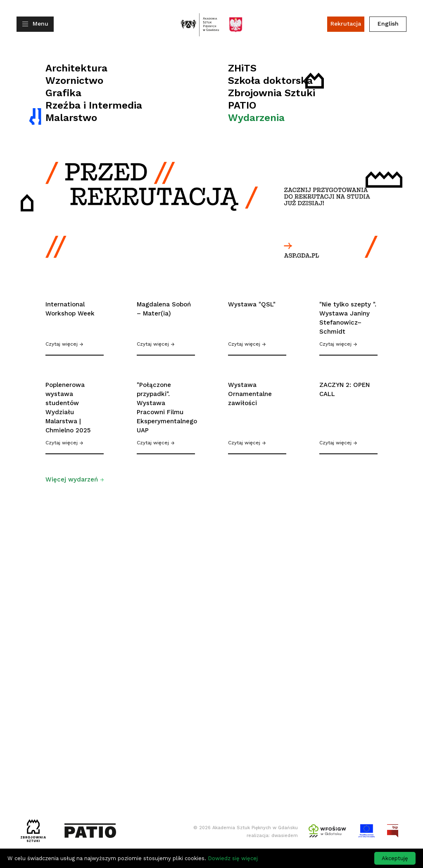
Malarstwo (71, 118)
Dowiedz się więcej (233, 858)
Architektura (76, 68)
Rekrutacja (346, 24)
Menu (40, 24)
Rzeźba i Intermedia (94, 105)
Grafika (63, 93)
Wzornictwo (74, 81)
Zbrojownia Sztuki (272, 93)
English (388, 24)
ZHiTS (242, 68)
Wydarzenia (256, 118)
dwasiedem (285, 836)
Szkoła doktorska (270, 81)
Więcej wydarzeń (75, 479)
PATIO (242, 105)
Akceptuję (395, 858)
